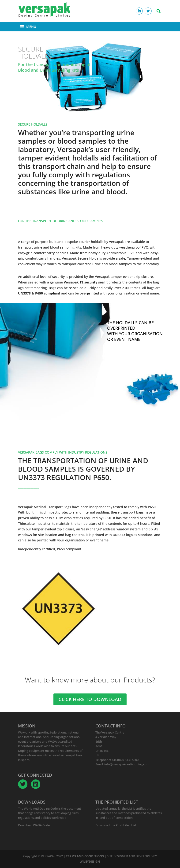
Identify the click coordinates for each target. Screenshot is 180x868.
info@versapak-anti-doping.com (127, 764)
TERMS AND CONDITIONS (85, 856)
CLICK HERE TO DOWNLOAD (90, 699)
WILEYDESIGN (90, 861)
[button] (31, 27)
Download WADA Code (34, 825)
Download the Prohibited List (116, 825)
